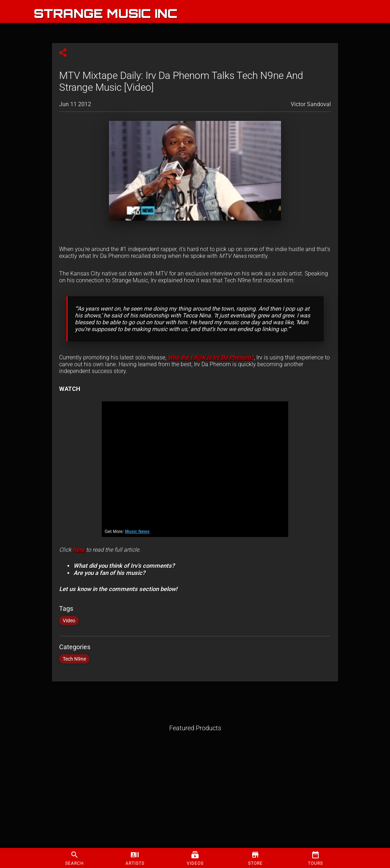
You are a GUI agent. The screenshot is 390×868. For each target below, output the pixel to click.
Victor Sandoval (311, 104)
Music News (137, 532)
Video (69, 621)
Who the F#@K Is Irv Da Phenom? (211, 357)
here (79, 550)
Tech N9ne (74, 659)
